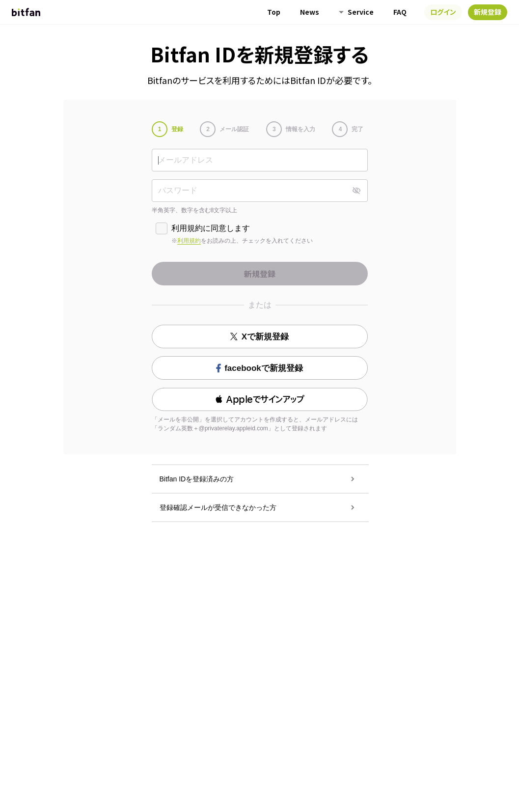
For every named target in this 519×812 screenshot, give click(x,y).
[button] (260, 399)
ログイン (443, 12)
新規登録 (488, 12)
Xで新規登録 (259, 337)
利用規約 (189, 241)
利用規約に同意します (211, 228)
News (310, 12)
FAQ (400, 12)
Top (274, 12)
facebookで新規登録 (259, 368)
